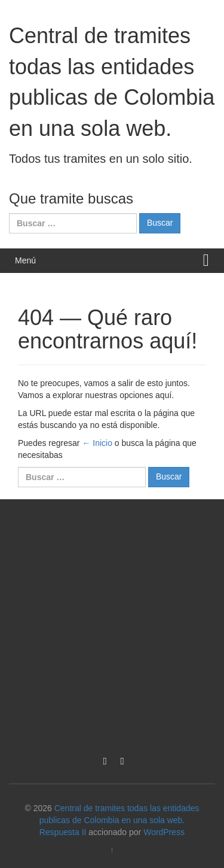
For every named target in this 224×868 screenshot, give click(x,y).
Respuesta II (63, 832)
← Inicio (97, 443)
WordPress (164, 832)
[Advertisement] (112, 623)
